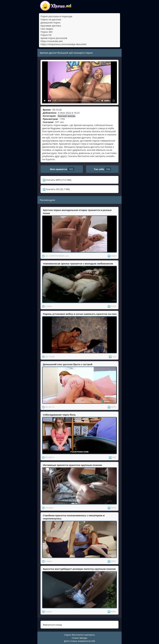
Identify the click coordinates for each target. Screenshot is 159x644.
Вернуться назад (52, 625)
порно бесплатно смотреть (79, 635)
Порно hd (46, 35)
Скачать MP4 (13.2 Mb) (57, 180)
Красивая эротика (51, 26)
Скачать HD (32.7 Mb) (56, 189)
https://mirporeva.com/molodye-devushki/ (64, 44)
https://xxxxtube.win (52, 41)
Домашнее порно (50, 22)
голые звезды (79, 638)
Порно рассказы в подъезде (56, 16)
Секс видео (47, 29)
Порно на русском (51, 19)
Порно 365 (47, 32)
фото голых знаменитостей (80, 641)
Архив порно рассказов (54, 38)
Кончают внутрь (67, 116)
